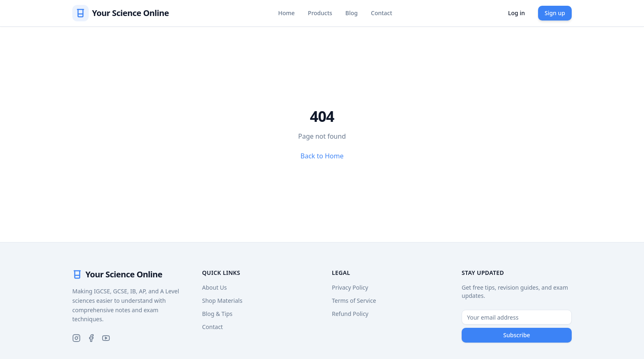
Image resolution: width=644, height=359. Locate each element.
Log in (516, 13)
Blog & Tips (217, 314)
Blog (352, 13)
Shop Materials (222, 301)
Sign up (555, 13)
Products (320, 13)
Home (286, 13)
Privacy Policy (350, 287)
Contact (382, 13)
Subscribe (516, 335)
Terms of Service (354, 301)
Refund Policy (350, 314)
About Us (214, 287)
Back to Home (322, 156)
